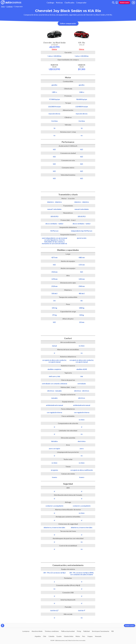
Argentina (38, 636)
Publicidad (87, 631)
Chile (45, 636)
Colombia (51, 636)
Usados (82, 67)
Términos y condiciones (52, 631)
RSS (113, 631)
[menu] (133, 3)
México (78, 636)
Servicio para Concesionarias (101, 631)
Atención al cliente (37, 631)
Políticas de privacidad (68, 631)
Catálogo (50, 3)
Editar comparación (68, 23)
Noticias (59, 3)
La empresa (26, 631)
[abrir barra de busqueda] (113, 3)
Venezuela (98, 636)
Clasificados (69, 3)
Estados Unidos (69, 636)
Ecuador (59, 636)
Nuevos (54, 67)
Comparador (81, 3)
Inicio (3, 7)
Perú (84, 636)
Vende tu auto (124, 3)
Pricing (79, 631)
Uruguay (90, 636)
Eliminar (54, 49)
